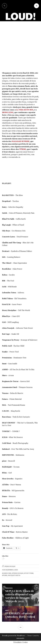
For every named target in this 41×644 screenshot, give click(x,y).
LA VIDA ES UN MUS (25, 110)
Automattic (20, 638)
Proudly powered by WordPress (14, 636)
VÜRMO (23, 149)
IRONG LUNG (8, 112)
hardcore (7, 573)
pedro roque (18, 573)
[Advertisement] (20, 43)
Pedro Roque (10, 566)
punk (5, 575)
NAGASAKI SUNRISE (21, 141)
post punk (29, 573)
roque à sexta (15, 575)
